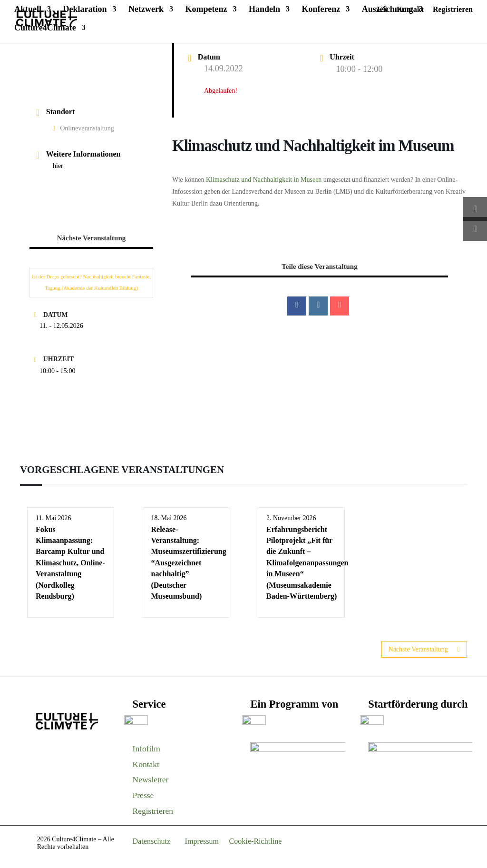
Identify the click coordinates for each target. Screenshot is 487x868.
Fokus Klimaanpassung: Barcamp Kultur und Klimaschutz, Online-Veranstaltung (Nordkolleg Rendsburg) (70, 563)
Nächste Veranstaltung (424, 649)
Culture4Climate (45, 28)
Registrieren (453, 10)
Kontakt (410, 10)
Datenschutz (152, 841)
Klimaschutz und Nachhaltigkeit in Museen (264, 180)
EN (382, 10)
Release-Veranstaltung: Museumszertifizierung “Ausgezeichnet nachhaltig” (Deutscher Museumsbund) (189, 563)
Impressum (202, 841)
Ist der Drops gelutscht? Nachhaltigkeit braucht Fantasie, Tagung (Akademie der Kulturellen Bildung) (91, 282)
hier (58, 166)
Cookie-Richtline (256, 841)
